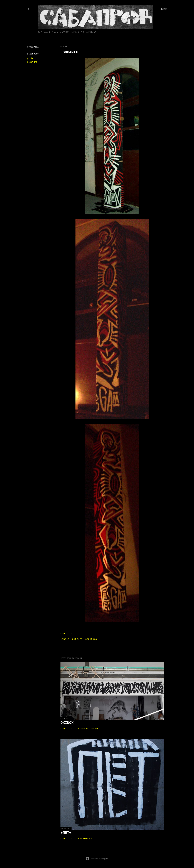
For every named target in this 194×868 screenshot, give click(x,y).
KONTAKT (91, 32)
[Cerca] (164, 9)
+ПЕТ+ (66, 833)
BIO (40, 32)
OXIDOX (67, 723)
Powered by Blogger (97, 859)
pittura (32, 58)
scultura (32, 62)
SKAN (55, 32)
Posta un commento (90, 729)
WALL (47, 32)
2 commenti (85, 839)
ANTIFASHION (68, 32)
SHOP (81, 32)
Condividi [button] (33, 47)
